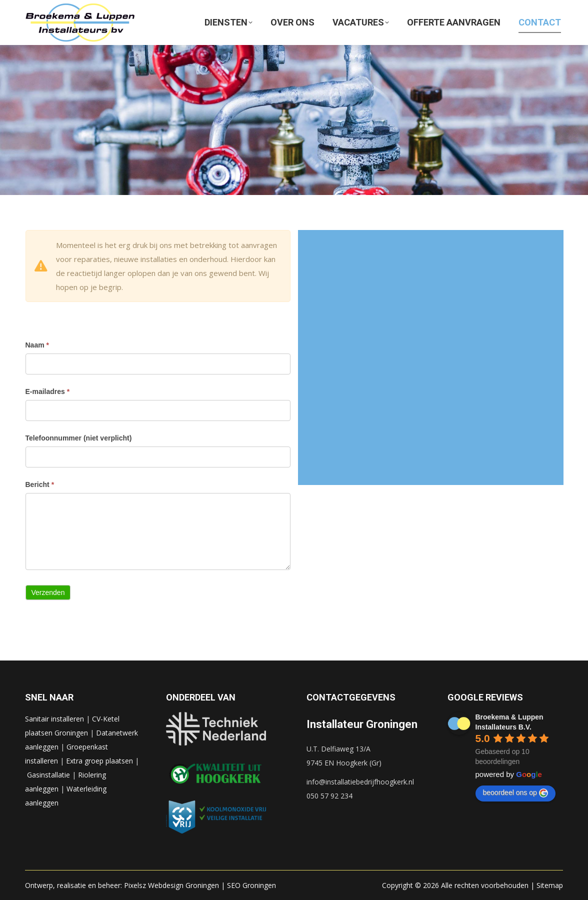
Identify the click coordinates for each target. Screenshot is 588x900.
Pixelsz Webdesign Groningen (171, 885)
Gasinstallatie (48, 775)
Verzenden (48, 592)
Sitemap (550, 885)
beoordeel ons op (515, 793)
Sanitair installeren (54, 719)
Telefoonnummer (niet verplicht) (79, 438)
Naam (37, 345)
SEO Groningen (251, 885)
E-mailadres (48, 391)
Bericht (40, 484)
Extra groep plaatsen (99, 761)
